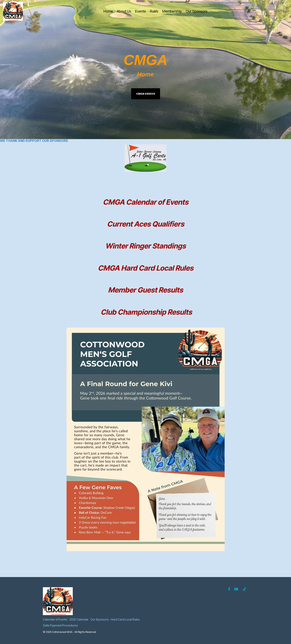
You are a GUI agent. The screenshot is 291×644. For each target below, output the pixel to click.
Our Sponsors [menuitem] (100, 619)
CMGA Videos (146, 94)
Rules (154, 11)
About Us (124, 11)
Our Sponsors (197, 11)
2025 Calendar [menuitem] (79, 619)
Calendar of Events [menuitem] (55, 619)
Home (108, 11)
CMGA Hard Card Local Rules (146, 268)
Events (141, 11)
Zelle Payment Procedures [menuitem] (60, 625)
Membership (172, 11)
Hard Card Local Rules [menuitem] (125, 619)
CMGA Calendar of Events (146, 202)
